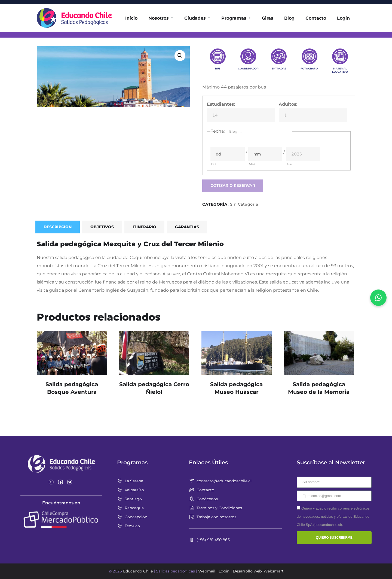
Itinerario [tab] (144, 227)
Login (343, 18)
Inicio (131, 18)
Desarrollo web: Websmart (258, 571)
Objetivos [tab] (102, 227)
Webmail (207, 571)
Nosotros (159, 18)
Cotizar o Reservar (233, 186)
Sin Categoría (244, 204)
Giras (268, 18)
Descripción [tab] (58, 227)
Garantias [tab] (187, 227)
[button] (180, 56)
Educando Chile (138, 571)
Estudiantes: (221, 104)
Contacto (316, 18)
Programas (234, 18)
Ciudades (195, 18)
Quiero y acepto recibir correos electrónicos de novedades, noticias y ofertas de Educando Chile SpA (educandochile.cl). (333, 516)
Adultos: (288, 104)
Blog (289, 18)
